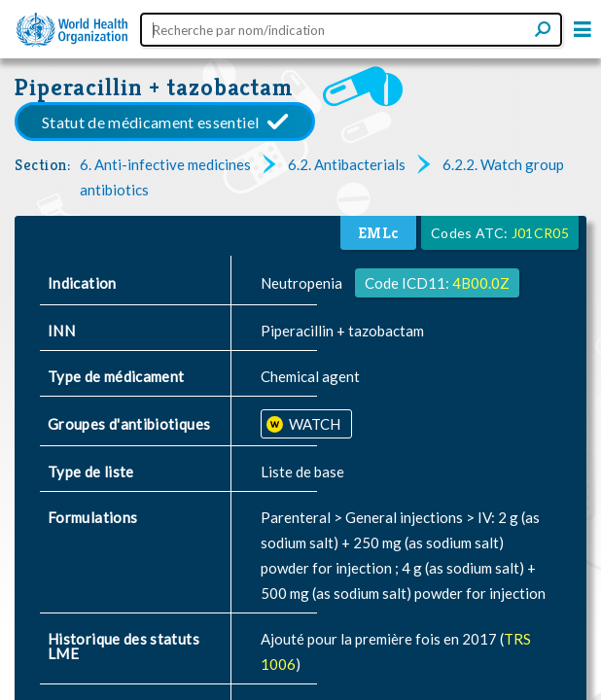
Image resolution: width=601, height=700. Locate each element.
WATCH (313, 424)
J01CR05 (540, 233)
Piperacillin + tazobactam (154, 87)
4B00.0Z (481, 283)
